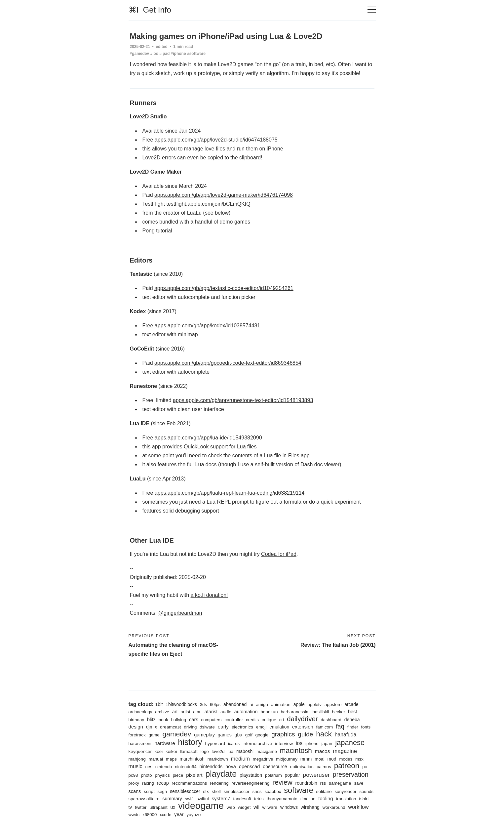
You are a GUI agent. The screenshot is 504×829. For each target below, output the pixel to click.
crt (282, 720)
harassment (140, 744)
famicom (325, 727)
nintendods (211, 767)
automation (246, 712)
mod (332, 759)
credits (252, 720)
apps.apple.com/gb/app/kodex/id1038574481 (207, 326)
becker (338, 712)
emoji (261, 727)
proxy (134, 783)
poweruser (316, 775)
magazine (345, 751)
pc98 (133, 775)
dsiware (207, 727)
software (298, 790)
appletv (315, 705)
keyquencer (140, 751)
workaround (334, 807)
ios (299, 743)
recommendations (190, 783)
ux (173, 807)
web (231, 807)
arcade (351, 704)
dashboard (331, 720)
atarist (211, 712)
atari (197, 712)
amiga (262, 705)
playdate (221, 774)
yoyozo (194, 815)
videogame (201, 806)
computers (212, 720)
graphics (283, 734)
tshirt (364, 799)
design (136, 727)
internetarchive (257, 744)
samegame (340, 783)
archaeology (140, 712)
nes (149, 767)
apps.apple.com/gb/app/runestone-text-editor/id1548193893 (243, 400)
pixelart (194, 775)
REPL (224, 502)
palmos (324, 767)
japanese (350, 743)
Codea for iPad (279, 554)
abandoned (235, 704)
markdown (218, 759)
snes (257, 791)
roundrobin (306, 783)
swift (189, 799)
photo (146, 775)
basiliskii (321, 712)
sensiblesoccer (185, 791)
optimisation (302, 767)
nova (231, 767)
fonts (366, 727)
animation (281, 705)
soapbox (273, 791)
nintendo (164, 767)
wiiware (270, 807)
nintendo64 (186, 767)
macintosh (296, 751)
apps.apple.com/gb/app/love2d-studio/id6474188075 (216, 140)
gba (238, 735)
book (163, 720)
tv (130, 807)
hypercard (215, 744)
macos (323, 751)
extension (303, 727)
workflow (359, 807)
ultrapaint (158, 807)
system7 (221, 798)
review (282, 782)
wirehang (310, 807)
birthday (136, 720)
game (154, 735)
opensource (275, 767)
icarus (234, 744)
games (225, 735)
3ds (203, 705)
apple (299, 704)
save (359, 783)
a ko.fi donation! (209, 595)
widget (244, 807)
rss (323, 783)
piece (178, 775)
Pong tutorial (157, 231)
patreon (347, 766)
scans (135, 791)
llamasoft (189, 751)
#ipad (164, 54)
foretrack (137, 735)
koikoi (171, 751)
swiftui (203, 799)
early (223, 727)
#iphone (178, 54)
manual (156, 759)
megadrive (263, 759)
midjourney (287, 759)
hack (324, 734)
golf (249, 735)
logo (205, 751)
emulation (279, 727)
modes (346, 759)
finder (353, 727)
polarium (273, 775)
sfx (206, 791)
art (175, 712)
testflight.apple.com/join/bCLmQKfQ (208, 204)
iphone (312, 744)
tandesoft (242, 799)
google (262, 735)
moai (320, 759)
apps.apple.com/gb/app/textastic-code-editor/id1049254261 (224, 288)
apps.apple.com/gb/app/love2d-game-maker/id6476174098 (224, 195)
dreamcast (171, 727)
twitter (141, 807)
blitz (151, 720)
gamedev (177, 734)
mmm (306, 759)
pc (365, 767)
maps (171, 759)
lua (230, 751)
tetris (259, 799)
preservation (351, 774)
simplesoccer (237, 791)
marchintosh (192, 759)
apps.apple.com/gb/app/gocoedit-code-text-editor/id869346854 (228, 363)
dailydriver (302, 719)
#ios (154, 54)
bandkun (269, 712)
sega (162, 791)
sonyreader (345, 791)
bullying (179, 720)
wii (256, 807)
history (190, 742)
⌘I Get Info (150, 10)
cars (194, 720)
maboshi (245, 751)
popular (292, 775)
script (149, 791)
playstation (251, 775)
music (136, 766)
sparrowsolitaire (144, 799)
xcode (165, 815)
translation (346, 799)
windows (289, 807)
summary (172, 799)
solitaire (324, 791)
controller (234, 720)
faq (340, 726)
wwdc (134, 815)
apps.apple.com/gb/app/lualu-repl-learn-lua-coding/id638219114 (230, 493)
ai (251, 705)
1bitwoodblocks (181, 704)
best (352, 712)
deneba (352, 720)
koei (159, 751)
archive (162, 712)
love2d (218, 751)
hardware (165, 743)
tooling (326, 798)
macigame (267, 751)
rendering (219, 783)
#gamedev (140, 54)
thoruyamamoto (282, 799)
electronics (242, 727)
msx (359, 759)
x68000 (150, 815)
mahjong (137, 759)
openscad (250, 767)
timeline (308, 799)
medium (240, 759)
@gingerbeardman (180, 613)
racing (148, 783)
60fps (215, 705)
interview (284, 744)
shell (216, 791)
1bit (159, 704)
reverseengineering (251, 783)
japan (327, 744)
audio (226, 712)
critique (269, 720)
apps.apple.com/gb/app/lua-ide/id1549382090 (208, 438)
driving (190, 727)
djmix (152, 727)
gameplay (204, 735)
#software (196, 54)
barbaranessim (295, 712)
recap (163, 783)
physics (162, 775)
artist (185, 712)
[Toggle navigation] (372, 10)
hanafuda (346, 735)
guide (305, 734)
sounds (366, 791)
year (179, 814)
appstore (333, 705)
